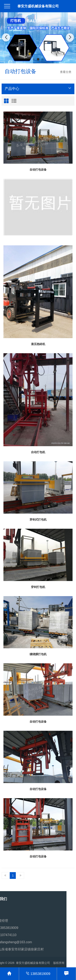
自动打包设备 (38, 170)
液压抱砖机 (38, 344)
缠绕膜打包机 (38, 654)
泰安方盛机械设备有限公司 (38, 6)
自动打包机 (38, 452)
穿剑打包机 (38, 587)
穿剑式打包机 (38, 520)
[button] (34, 59)
